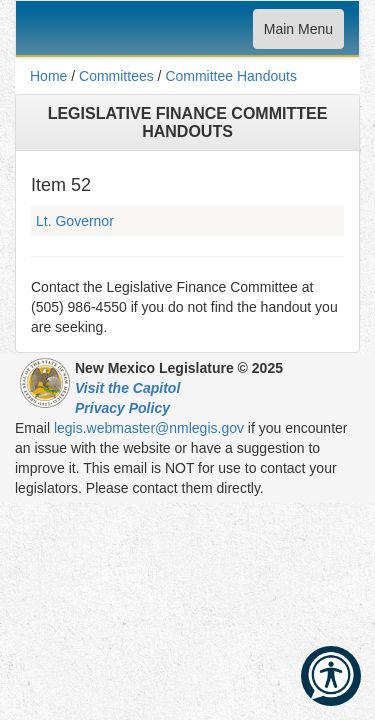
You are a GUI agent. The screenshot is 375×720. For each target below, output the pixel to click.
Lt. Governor (75, 221)
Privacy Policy (122, 408)
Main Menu (298, 33)
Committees (116, 76)
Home (48, 76)
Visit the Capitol (127, 388)
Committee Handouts (231, 76)
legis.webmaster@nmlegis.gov (149, 428)
